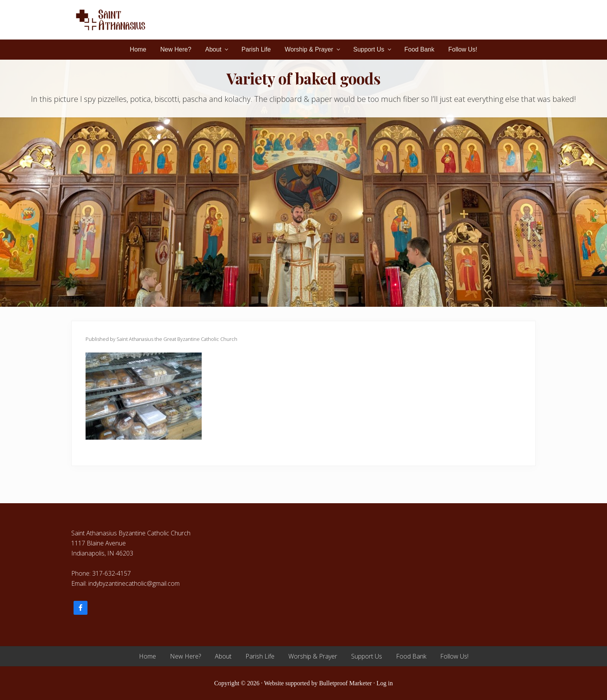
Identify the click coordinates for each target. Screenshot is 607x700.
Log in (385, 683)
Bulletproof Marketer (345, 683)
